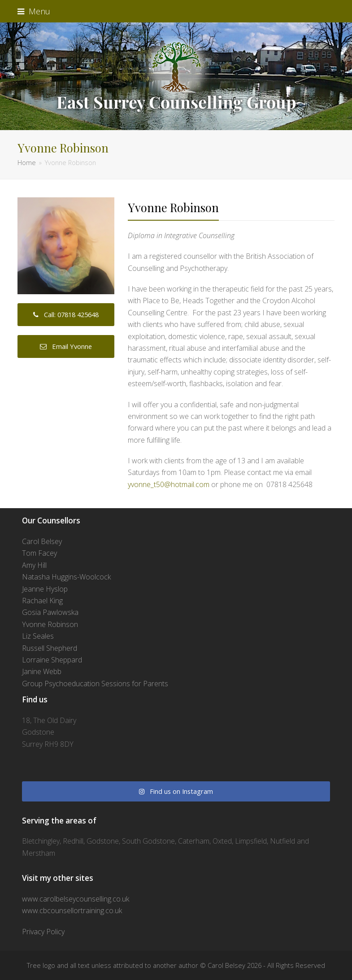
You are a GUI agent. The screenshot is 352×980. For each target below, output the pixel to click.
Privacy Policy (43, 932)
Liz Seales (38, 636)
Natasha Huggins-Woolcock (66, 577)
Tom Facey (39, 553)
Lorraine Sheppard (52, 660)
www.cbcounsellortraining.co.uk (72, 910)
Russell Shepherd (50, 648)
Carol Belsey (42, 541)
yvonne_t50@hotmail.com (169, 484)
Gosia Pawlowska (50, 612)
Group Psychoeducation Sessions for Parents (95, 684)
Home (27, 163)
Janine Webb (42, 671)
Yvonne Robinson (50, 624)
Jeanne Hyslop (45, 589)
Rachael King (42, 601)
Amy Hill (34, 565)
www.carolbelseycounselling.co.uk (76, 899)
